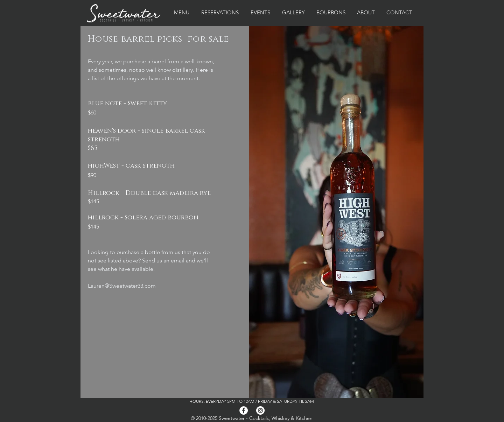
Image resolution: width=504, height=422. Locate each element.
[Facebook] (244, 410)
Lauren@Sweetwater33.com (122, 286)
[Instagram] (260, 410)
